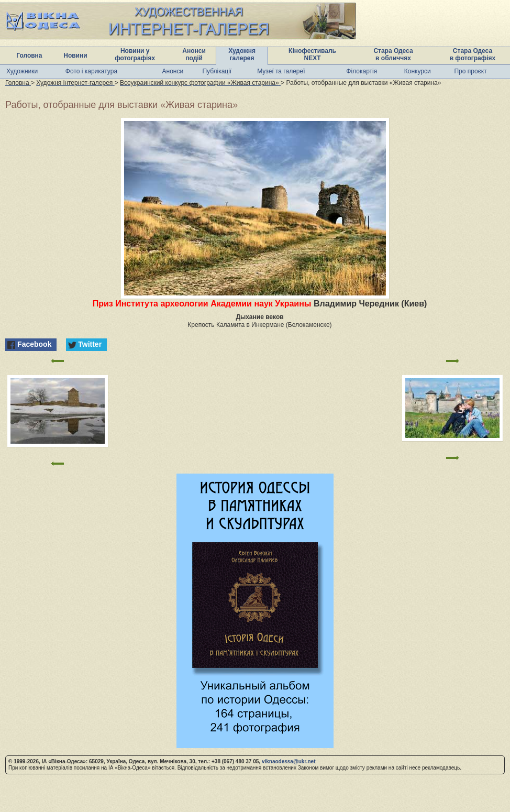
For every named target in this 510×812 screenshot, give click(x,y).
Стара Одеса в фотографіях (473, 54)
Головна (29, 56)
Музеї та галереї (281, 71)
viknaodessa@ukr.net (289, 761)
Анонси (173, 71)
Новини (75, 56)
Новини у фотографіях (135, 54)
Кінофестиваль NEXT (312, 54)
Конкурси (418, 71)
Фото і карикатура (91, 71)
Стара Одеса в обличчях (393, 54)
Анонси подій (194, 54)
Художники (22, 71)
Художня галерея (242, 54)
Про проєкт (470, 71)
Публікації (217, 71)
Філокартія (362, 71)
